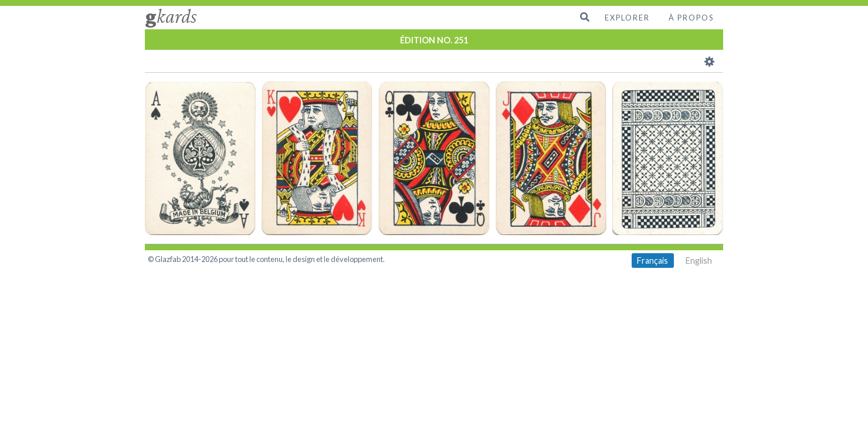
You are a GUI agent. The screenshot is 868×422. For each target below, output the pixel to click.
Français (652, 261)
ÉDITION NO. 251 (434, 40)
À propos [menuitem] (691, 18)
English (699, 261)
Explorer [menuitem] (627, 18)
